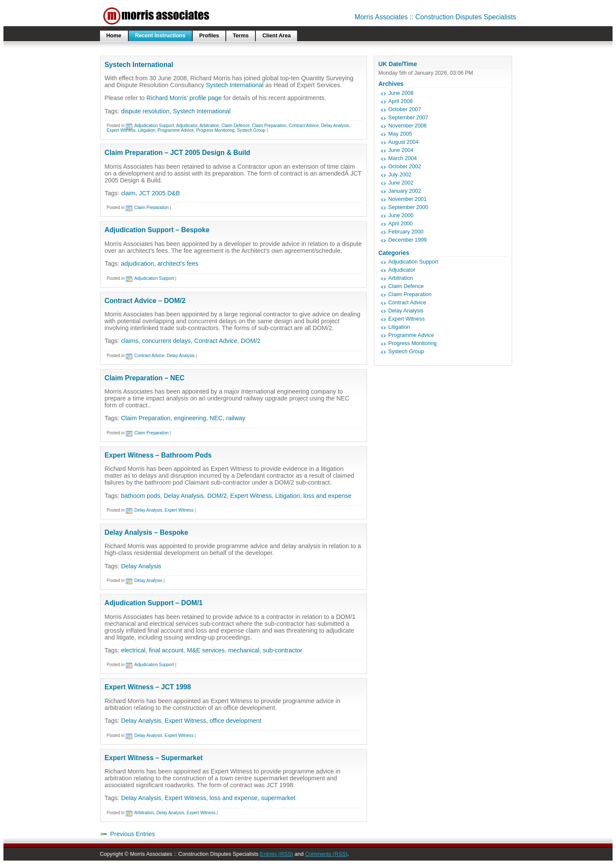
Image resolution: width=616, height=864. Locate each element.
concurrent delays (167, 341)
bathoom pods (141, 496)
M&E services (206, 650)
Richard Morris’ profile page (184, 98)
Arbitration (209, 126)
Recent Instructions (161, 36)
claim (128, 193)
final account (166, 650)
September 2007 (408, 118)
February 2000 (406, 232)
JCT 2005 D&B (160, 193)
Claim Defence (236, 126)
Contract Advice (304, 126)
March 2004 (403, 158)
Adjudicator (187, 126)
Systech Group (251, 130)
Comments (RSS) (326, 854)
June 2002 (401, 183)
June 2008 (401, 93)
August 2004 (404, 142)
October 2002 (405, 167)
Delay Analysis (335, 126)
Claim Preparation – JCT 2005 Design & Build (178, 153)
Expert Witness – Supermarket (154, 758)
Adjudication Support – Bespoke (157, 230)
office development (235, 721)
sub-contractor (282, 650)
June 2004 (401, 150)
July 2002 (400, 175)
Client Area (276, 36)
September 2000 (408, 207)
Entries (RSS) (277, 854)
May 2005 (400, 134)
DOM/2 (251, 341)
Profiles (209, 36)
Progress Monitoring (215, 130)
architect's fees (178, 264)
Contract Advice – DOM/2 (145, 301)
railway (236, 418)
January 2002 (405, 191)
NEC (216, 418)
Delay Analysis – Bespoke (147, 532)
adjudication (138, 264)
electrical (133, 650)
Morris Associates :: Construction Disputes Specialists (435, 17)
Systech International (139, 65)
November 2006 (408, 126)
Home (114, 36)
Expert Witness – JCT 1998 (148, 687)
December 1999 (408, 240)
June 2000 (401, 215)
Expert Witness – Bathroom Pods (158, 455)
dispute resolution (145, 111)
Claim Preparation (269, 126)
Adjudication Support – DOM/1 (154, 603)
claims (130, 341)
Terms (241, 36)
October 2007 (405, 109)
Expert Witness (121, 130)
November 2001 (408, 199)
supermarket (278, 798)
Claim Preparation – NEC (145, 378)
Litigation (146, 130)
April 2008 (401, 101)
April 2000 (401, 224)
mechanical (244, 650)
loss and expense (328, 496)
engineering (190, 418)
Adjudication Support (154, 126)
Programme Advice (176, 130)
